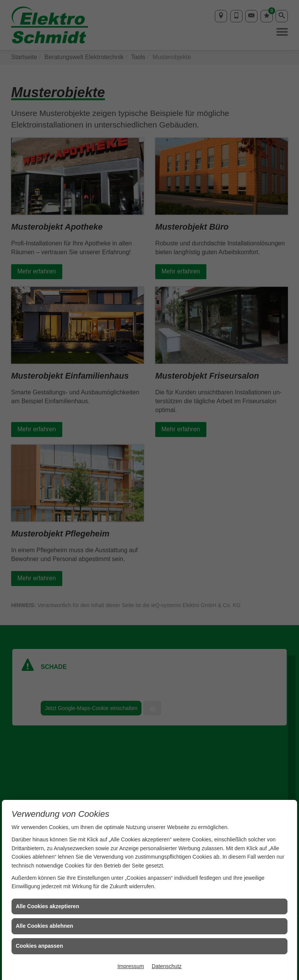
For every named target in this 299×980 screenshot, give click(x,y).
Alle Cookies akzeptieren (47, 906)
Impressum (130, 966)
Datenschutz (167, 966)
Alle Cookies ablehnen (44, 926)
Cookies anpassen (39, 946)
